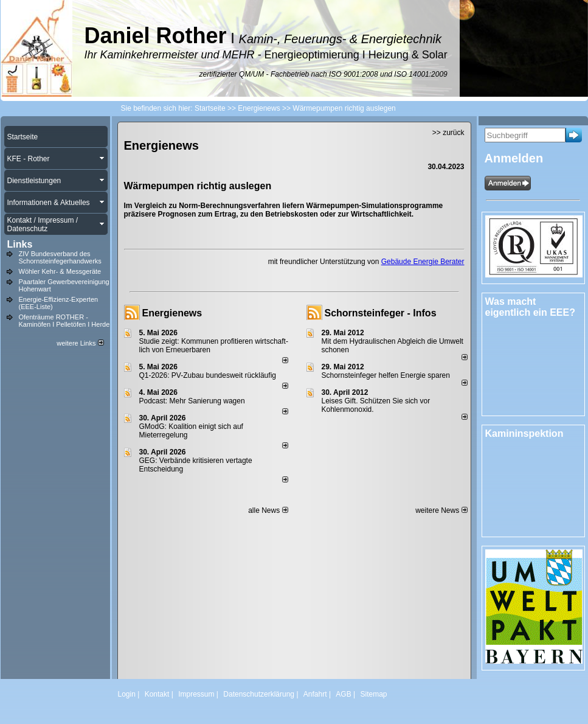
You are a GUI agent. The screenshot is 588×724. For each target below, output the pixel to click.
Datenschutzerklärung (259, 694)
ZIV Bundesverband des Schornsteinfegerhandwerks (60, 257)
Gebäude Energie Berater (423, 262)
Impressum (196, 694)
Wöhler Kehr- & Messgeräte (60, 271)
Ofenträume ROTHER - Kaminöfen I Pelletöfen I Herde (64, 321)
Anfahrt (315, 694)
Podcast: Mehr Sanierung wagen (192, 401)
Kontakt (157, 694)
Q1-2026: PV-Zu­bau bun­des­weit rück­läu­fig (208, 375)
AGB (343, 694)
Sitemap (373, 694)
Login (127, 694)
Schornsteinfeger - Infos (381, 313)
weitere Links (80, 343)
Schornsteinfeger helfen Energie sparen (386, 375)
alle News (268, 510)
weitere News (441, 510)
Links (20, 244)
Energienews (172, 313)
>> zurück (448, 133)
